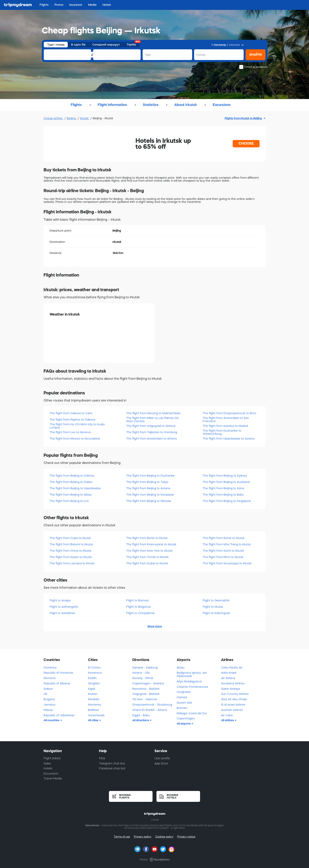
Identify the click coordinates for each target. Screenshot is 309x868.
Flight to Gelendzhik (216, 600)
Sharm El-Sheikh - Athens (150, 710)
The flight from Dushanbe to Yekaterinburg (222, 432)
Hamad (182, 697)
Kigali (92, 689)
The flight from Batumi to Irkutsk (71, 544)
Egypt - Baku (141, 715)
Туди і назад (56, 45)
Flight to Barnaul (137, 600)
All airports (184, 724)
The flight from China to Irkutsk (70, 551)
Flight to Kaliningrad (216, 613)
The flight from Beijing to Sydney (225, 476)
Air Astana (228, 678)
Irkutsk (85, 118)
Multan (93, 694)
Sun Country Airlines (235, 694)
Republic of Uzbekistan (59, 715)
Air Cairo (227, 715)
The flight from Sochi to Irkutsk (223, 551)
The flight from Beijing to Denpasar (150, 495)
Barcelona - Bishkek (146, 689)
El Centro (94, 668)
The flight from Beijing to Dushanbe (150, 476)
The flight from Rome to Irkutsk (224, 538)
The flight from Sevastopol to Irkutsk (227, 563)
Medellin (94, 699)
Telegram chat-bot (112, 763)
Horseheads (96, 715)
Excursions (51, 774)
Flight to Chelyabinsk (140, 613)
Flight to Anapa (60, 600)
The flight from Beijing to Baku (223, 495)
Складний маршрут (106, 45)
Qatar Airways (231, 689)
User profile (162, 758)
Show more (155, 626)
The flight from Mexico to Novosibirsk (75, 439)
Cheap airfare (53, 118)
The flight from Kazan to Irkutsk (71, 557)
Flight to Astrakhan (62, 613)
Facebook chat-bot (112, 768)
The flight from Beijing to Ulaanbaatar (75, 488)
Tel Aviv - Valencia (145, 699)
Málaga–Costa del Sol (192, 713)
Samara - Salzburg (145, 668)
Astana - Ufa (141, 673)
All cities (93, 720)
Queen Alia (184, 703)
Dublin (92, 678)
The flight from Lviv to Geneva (70, 432)
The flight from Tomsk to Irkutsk (147, 557)
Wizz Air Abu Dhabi (234, 699)
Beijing (72, 118)
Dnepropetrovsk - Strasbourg (152, 705)
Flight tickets (52, 758)
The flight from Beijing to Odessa (72, 476)
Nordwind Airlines (233, 683)
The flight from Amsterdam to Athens (152, 439)
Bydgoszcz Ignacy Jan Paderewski (192, 674)
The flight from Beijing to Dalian (71, 482)
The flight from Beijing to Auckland (226, 482)
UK (45, 694)
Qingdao (94, 683)
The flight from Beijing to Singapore (227, 501)
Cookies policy (164, 837)
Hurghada (184, 692)
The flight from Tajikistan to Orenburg (152, 432)
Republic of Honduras (58, 673)
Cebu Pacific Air (232, 668)
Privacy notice (186, 837)
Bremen (182, 708)
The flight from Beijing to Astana (148, 488)
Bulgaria (49, 699)
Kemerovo (95, 673)
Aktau (181, 668)
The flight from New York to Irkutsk (149, 551)
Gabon (48, 689)
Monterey (94, 705)
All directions (141, 720)
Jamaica (49, 705)
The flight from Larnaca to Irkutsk (72, 563)
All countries (52, 720)
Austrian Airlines (232, 710)
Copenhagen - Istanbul (148, 683)
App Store (161, 763)
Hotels (48, 768)
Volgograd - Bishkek (146, 694)
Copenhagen (186, 718)
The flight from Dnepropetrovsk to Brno (229, 413)
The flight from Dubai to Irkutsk (147, 563)
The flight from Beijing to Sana (223, 488)
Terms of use (122, 837)
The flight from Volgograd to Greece (151, 426)
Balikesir (93, 710)
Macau (48, 710)
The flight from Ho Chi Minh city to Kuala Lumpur (77, 426)
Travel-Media (53, 778)
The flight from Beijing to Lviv (69, 501)
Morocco (50, 678)
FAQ (102, 758)
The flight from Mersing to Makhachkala (153, 413)
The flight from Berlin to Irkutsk (147, 538)
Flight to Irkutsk (213, 607)
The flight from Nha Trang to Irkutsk (227, 544)
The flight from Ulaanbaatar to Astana (229, 439)
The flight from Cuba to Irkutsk (70, 538)
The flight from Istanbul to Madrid (225, 426)
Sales (47, 763)
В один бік (78, 45)
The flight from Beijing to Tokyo (147, 482)
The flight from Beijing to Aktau (71, 495)
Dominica (50, 668)
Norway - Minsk (143, 678)
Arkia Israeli (229, 673)
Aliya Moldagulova (189, 681)
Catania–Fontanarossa (192, 687)
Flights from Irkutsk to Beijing (244, 118)
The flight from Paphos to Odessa (72, 420)
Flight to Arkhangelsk (64, 607)
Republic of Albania (57, 683)
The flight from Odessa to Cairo (71, 413)
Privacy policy (143, 837)
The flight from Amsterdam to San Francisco (226, 419)
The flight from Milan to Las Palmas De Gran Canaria (152, 419)
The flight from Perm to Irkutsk (223, 557)
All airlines (228, 720)
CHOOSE (246, 143)
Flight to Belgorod (138, 607)
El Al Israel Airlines (233, 705)
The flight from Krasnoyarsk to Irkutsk (151, 544)
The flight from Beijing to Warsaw (149, 501)
